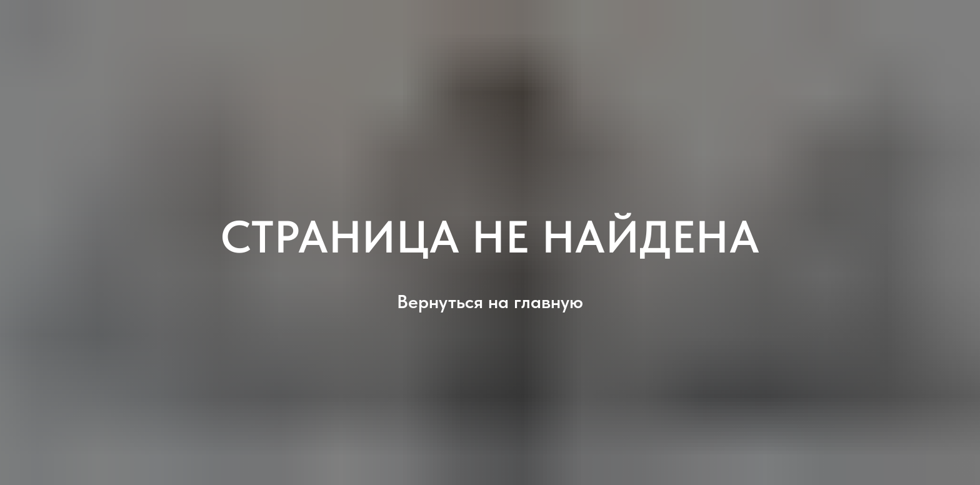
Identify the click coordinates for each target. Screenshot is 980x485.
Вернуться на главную (490, 301)
